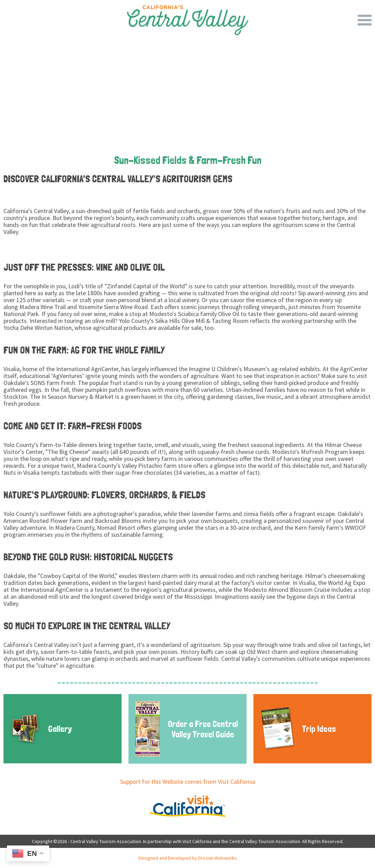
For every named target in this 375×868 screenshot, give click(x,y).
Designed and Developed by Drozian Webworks (188, 858)
